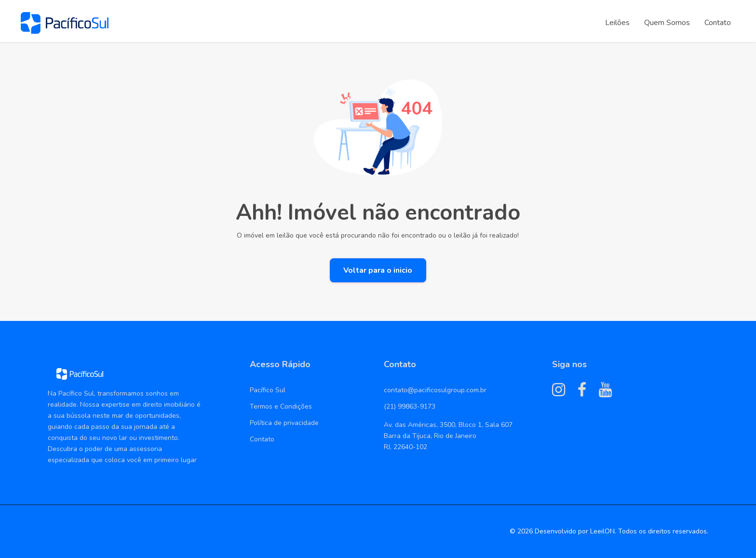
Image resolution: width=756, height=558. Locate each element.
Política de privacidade (284, 423)
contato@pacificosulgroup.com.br (435, 390)
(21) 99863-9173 (410, 406)
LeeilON (602, 531)
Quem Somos (667, 23)
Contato (718, 23)
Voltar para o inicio (378, 270)
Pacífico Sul (268, 390)
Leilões (617, 23)
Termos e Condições (281, 406)
